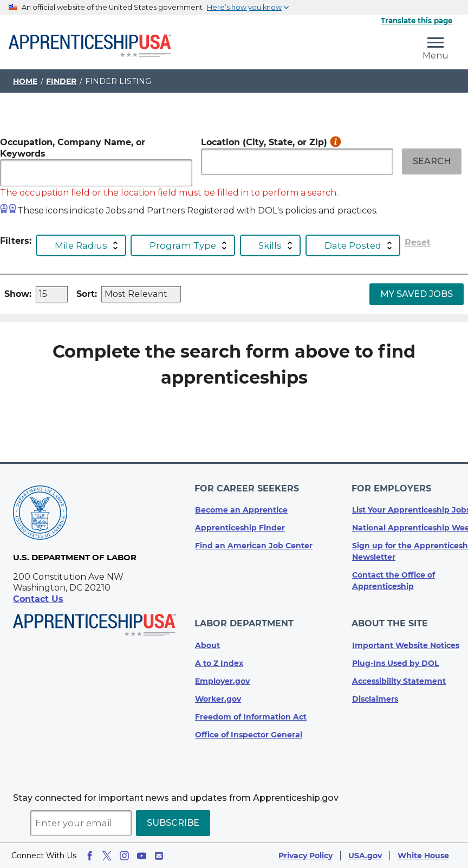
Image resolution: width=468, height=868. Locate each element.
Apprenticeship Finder (240, 530)
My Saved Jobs (417, 294)
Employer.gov (222, 681)
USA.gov (365, 856)
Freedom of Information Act (251, 717)
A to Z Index (219, 663)
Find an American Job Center (254, 548)
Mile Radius (81, 245)
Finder (61, 81)
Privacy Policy (305, 856)
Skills (270, 245)
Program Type (183, 245)
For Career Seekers (247, 491)
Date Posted (353, 245)
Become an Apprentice (241, 512)
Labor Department (245, 624)
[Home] (90, 47)
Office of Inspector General (249, 735)
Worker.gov (218, 699)
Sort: (87, 294)
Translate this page (417, 21)
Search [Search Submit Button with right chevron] (432, 161)
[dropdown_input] (52, 294)
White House (423, 856)
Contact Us (38, 603)
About (207, 645)
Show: (18, 294)
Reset (418, 243)
